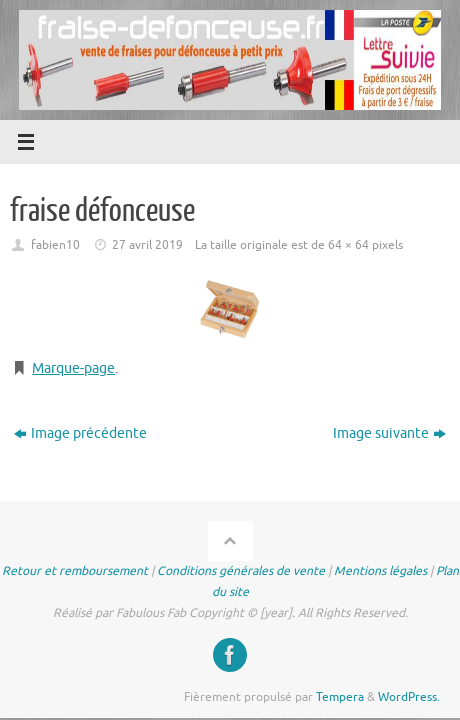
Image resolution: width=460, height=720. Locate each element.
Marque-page (73, 368)
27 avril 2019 (147, 245)
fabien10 (55, 245)
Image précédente (80, 433)
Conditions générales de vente (241, 571)
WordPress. (409, 697)
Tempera (340, 697)
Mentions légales (380, 571)
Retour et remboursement (75, 571)
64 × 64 (348, 245)
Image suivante (389, 433)
